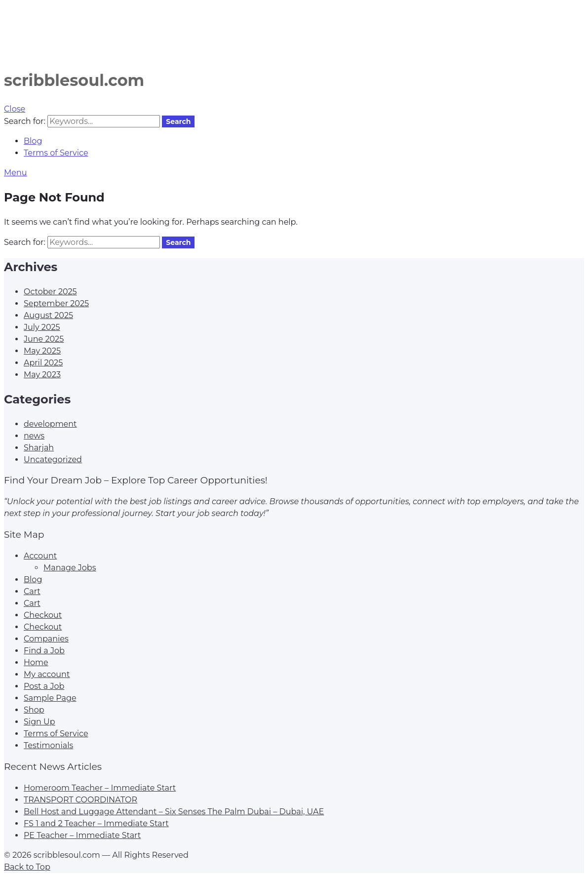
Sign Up (39, 722)
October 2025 (50, 292)
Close (15, 109)
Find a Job (44, 651)
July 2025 (42, 327)
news (34, 436)
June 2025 (44, 339)
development (50, 424)
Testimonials (48, 745)
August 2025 (48, 315)
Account (40, 556)
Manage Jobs (70, 568)
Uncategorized (53, 459)
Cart (32, 591)
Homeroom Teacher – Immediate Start (100, 788)
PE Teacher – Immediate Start (82, 835)
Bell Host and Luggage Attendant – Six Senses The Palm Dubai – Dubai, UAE (174, 812)
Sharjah (39, 448)
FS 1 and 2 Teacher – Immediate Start (96, 823)
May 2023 (42, 375)
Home (36, 662)
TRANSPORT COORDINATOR (80, 800)
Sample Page (50, 698)
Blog (33, 141)
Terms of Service (56, 153)
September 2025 (56, 303)
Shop (34, 710)
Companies (46, 639)
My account (47, 674)
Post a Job (44, 686)
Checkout (43, 615)
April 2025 (43, 363)
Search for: (25, 121)
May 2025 (42, 351)
